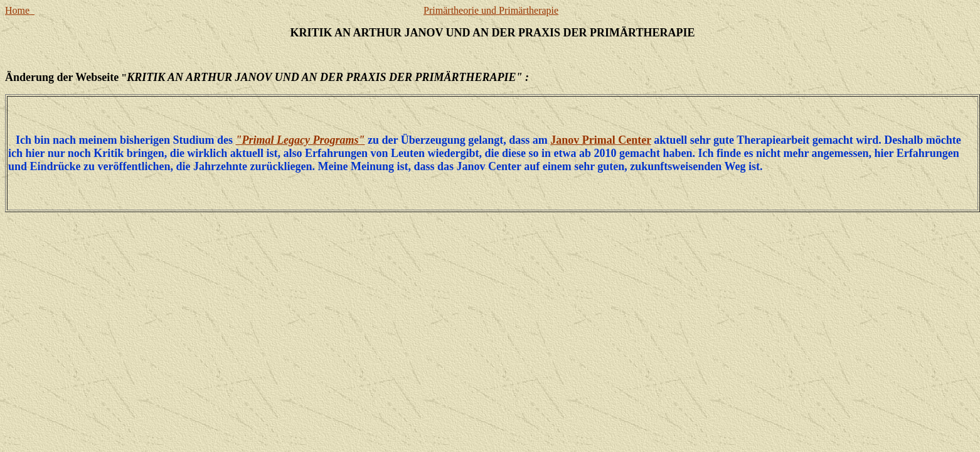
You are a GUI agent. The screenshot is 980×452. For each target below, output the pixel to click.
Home (20, 10)
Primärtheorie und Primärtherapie (491, 10)
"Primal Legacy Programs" (301, 140)
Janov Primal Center (601, 140)
